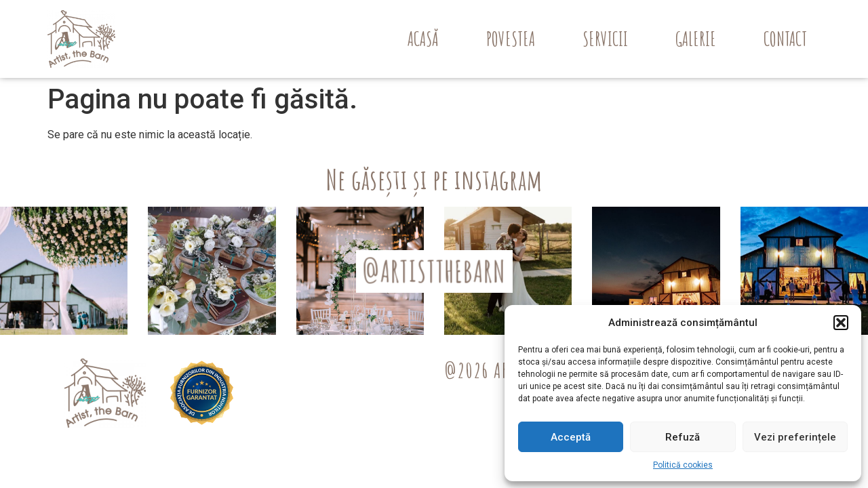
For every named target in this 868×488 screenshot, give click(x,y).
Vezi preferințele (795, 437)
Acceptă (571, 437)
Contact (785, 39)
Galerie (696, 39)
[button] (841, 323)
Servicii (605, 39)
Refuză (683, 437)
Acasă (423, 39)
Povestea (511, 39)
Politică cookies (683, 465)
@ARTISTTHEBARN (434, 271)
